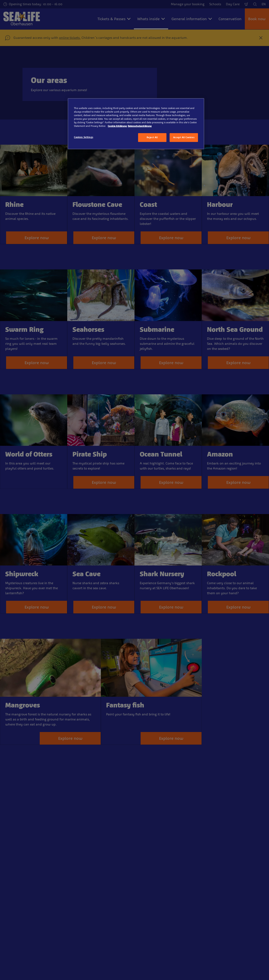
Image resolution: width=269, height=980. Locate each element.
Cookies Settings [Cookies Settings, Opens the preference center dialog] (84, 137)
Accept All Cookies (184, 137)
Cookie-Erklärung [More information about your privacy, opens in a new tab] (117, 126)
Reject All (152, 137)
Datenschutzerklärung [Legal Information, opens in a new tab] (140, 126)
